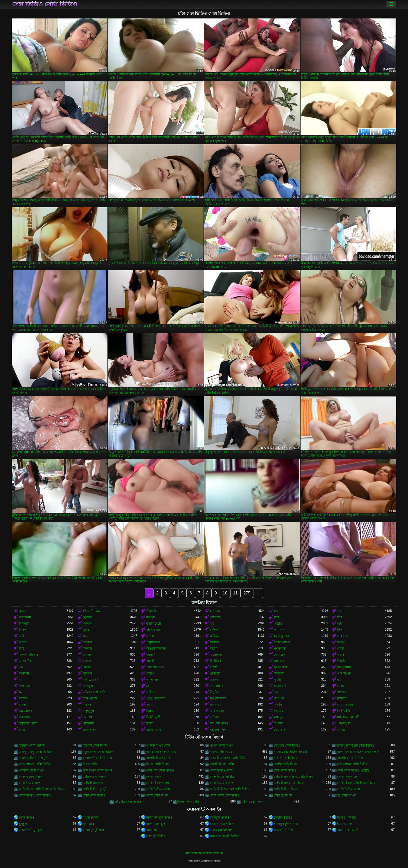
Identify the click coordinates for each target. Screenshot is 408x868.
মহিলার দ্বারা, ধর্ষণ (94, 692)
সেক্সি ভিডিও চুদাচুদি (95, 789)
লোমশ (87, 655)
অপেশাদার (216, 655)
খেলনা (23, 642)
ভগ (339, 611)
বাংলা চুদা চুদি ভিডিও (159, 818)
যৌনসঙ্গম (25, 717)
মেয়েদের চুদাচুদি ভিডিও (225, 836)
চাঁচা (340, 617)
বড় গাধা (279, 711)
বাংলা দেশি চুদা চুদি (30, 830)
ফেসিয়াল (279, 655)
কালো (214, 649)
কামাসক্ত (279, 630)
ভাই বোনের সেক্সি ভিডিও (353, 764)
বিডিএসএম (90, 698)
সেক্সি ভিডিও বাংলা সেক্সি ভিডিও (230, 789)
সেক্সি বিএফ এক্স (347, 777)
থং (339, 680)
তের (340, 624)
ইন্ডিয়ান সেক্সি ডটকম (32, 746)
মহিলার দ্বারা (154, 630)
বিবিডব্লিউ (344, 711)
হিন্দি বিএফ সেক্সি (189, 802)
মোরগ (150, 673)
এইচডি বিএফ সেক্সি (158, 746)
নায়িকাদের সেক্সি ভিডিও (161, 752)
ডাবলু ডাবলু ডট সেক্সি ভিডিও (356, 746)
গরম (86, 636)
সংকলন (215, 642)
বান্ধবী (150, 661)
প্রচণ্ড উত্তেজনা (156, 698)
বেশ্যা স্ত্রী (215, 673)
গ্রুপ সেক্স (25, 686)
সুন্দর (86, 630)
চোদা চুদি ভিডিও (156, 836)
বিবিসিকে (216, 661)
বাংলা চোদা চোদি (348, 830)
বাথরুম (278, 723)
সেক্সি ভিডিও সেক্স (349, 789)
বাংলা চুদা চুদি (91, 818)
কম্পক (23, 698)
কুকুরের (87, 617)
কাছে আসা (344, 667)
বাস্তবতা (342, 692)
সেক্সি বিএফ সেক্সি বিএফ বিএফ (356, 783)
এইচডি (278, 624)
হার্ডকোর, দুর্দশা (28, 723)
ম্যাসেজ (88, 705)
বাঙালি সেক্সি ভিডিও (350, 758)
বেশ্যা (340, 649)
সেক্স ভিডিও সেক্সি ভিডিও (45, 4)
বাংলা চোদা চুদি (156, 824)
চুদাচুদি (23, 824)
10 (225, 593)
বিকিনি (278, 705)
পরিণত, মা (344, 723)
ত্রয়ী (21, 636)
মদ (148, 705)
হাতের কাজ (281, 667)
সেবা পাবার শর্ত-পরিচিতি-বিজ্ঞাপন (204, 853)
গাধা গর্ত (279, 698)
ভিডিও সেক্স (345, 824)
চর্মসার (87, 667)
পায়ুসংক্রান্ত (153, 642)
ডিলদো (87, 673)
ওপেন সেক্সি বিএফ (222, 746)
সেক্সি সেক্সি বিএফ (157, 795)
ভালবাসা (88, 723)
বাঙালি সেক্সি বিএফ (286, 758)
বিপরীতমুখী (153, 717)
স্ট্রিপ (340, 630)
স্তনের (150, 723)
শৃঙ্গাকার (87, 642)
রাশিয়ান (215, 717)
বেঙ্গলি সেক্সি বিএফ (286, 764)
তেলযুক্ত (88, 686)
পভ (21, 667)
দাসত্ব (22, 705)
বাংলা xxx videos (221, 830)
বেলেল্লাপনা (90, 730)
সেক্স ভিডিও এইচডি (222, 824)
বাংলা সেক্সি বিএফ (221, 752)
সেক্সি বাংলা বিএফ (94, 777)
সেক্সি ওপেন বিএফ (31, 777)
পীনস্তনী (151, 611)
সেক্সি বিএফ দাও (93, 783)
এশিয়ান (151, 636)
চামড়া (341, 642)
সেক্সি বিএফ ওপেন (31, 783)
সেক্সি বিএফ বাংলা (158, 783)
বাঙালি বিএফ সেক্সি (158, 758)
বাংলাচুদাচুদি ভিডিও (286, 824)
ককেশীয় (24, 673)
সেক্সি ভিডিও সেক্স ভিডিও (35, 795)
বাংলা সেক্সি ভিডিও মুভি (34, 758)
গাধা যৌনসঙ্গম (155, 667)
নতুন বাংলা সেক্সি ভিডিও (98, 752)
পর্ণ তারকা (280, 649)
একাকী (341, 655)
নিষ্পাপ (87, 624)
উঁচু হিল (215, 692)
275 (247, 593)
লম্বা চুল (279, 717)
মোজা (341, 730)
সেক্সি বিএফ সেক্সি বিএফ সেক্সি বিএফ (42, 789)
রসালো (342, 698)
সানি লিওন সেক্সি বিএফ (97, 770)
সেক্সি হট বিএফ (283, 795)
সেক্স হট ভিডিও (283, 830)
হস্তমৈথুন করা (282, 636)
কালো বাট (280, 686)
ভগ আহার (216, 686)
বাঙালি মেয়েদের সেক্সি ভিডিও (229, 758)
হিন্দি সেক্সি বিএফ (252, 802)
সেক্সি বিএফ (154, 777)
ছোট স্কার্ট (279, 730)
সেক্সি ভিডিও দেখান (158, 789)
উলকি (341, 661)
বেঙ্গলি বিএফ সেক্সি (222, 764)
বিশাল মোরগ (282, 642)
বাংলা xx (152, 830)
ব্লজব (22, 611)
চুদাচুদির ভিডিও (283, 818)
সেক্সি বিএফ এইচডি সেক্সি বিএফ (294, 777)
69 (21, 692)
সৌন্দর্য (214, 630)
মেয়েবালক (26, 711)
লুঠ (212, 624)
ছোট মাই (215, 617)
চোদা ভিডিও (27, 818)
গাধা (276, 611)
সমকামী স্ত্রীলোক (29, 655)
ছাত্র (276, 692)
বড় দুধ (150, 617)
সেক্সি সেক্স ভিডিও (94, 795)
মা (20, 680)
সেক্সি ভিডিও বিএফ (286, 789)
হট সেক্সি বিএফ (347, 795)
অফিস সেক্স (217, 711)
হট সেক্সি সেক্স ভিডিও (128, 802)
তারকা (214, 680)
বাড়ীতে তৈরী (91, 680)
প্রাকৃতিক (342, 636)
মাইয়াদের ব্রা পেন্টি (349, 717)
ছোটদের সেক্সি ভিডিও (287, 746)
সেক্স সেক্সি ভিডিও (285, 770)
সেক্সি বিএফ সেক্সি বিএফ (289, 783)
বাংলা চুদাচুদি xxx (93, 830)
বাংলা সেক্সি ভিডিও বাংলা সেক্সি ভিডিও (361, 752)
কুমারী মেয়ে (153, 624)
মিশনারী (24, 624)
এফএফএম (344, 673)
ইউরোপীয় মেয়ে (93, 611)
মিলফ (23, 630)
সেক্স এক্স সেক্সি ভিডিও (160, 770)
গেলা (340, 686)
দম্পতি (214, 667)
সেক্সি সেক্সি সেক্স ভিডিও (225, 795)
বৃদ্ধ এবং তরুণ (219, 723)
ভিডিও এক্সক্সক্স (347, 818)
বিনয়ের (87, 649)
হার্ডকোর (215, 611)
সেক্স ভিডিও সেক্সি (221, 770)
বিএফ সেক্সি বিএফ (158, 764)
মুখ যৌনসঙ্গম (218, 698)
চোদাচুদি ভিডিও (220, 818)
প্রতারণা (88, 717)
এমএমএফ (153, 680)
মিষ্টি (22, 649)
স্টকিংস (215, 636)
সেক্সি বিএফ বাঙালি (222, 783)
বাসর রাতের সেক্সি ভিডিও (35, 764)
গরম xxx (88, 824)
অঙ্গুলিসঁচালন (156, 649)
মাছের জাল (153, 730)
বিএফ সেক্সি (90, 764)
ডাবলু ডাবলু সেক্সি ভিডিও (35, 752)
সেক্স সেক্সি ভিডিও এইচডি (353, 770)
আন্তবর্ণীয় (25, 661)
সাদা (276, 617)
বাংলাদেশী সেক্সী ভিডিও (97, 758)
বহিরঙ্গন (88, 661)
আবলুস (279, 673)
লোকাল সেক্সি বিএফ (32, 770)
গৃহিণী (277, 680)
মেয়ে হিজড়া (345, 705)
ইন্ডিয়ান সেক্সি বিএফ (95, 746)
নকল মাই (216, 705)
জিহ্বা (150, 711)
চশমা (149, 686)
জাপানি (151, 655)
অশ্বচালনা (25, 617)
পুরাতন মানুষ (218, 730)
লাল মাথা (280, 661)
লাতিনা (151, 692)
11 (235, 593)
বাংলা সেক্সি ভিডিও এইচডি (290, 752)
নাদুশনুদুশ (88, 711)
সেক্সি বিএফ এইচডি (222, 777)
